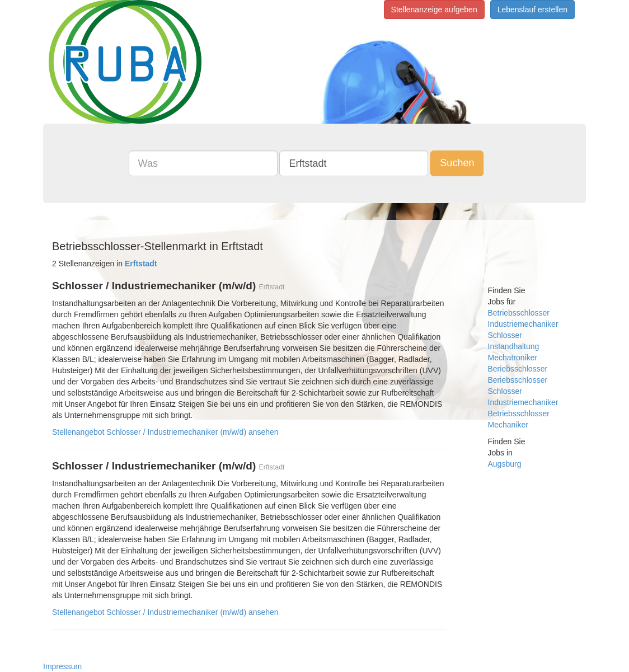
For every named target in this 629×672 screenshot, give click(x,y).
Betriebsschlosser (519, 313)
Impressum (62, 666)
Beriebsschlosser (518, 369)
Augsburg (505, 464)
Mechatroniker (513, 358)
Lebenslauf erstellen (532, 10)
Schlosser (505, 335)
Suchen (457, 163)
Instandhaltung (514, 346)
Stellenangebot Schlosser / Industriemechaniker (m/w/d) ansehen (165, 432)
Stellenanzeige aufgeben (434, 10)
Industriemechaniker (523, 324)
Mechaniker (508, 425)
